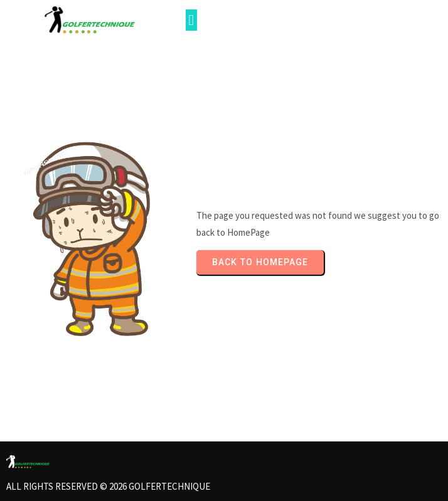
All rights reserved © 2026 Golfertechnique (108, 486)
